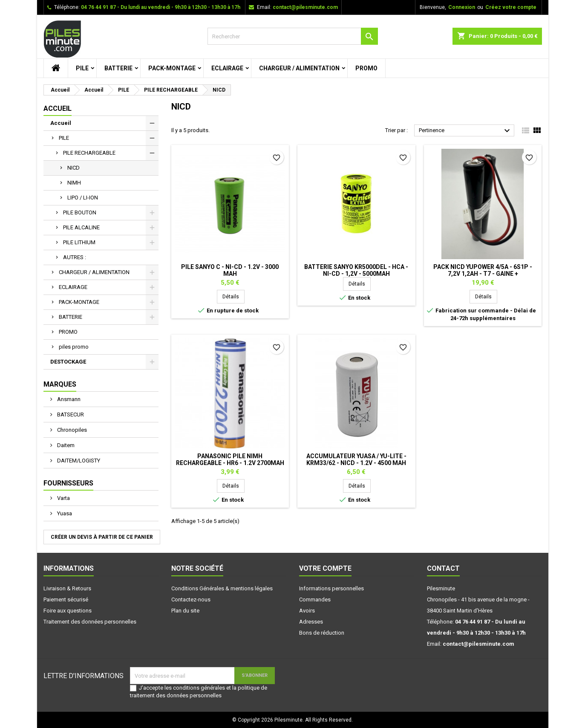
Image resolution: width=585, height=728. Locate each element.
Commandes (315, 599)
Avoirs (307, 611)
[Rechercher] (293, 36)
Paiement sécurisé (66, 599)
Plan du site (185, 611)
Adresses (311, 622)
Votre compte (325, 568)
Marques (60, 384)
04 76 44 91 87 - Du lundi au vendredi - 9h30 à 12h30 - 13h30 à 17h (161, 7)
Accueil (58, 108)
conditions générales (199, 688)
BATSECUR (70, 415)
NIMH (74, 183)
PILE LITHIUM (79, 242)
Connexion (462, 7)
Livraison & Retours (67, 588)
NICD (73, 168)
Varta (63, 498)
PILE (82, 68)
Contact (443, 568)
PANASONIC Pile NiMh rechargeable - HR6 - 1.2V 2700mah (230, 459)
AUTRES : (75, 257)
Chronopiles (71, 430)
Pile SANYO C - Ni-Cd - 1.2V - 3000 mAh (230, 270)
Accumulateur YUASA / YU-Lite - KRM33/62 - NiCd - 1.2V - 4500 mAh (356, 459)
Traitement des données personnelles (90, 622)
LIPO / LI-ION (83, 198)
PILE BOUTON (80, 212)
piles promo (74, 347)
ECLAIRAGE (227, 68)
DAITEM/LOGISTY (78, 461)
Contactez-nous (191, 599)
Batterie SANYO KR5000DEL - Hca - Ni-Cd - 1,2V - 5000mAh (356, 270)
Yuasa (64, 513)
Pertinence (465, 131)
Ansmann (68, 399)
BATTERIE (118, 68)
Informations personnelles (331, 588)
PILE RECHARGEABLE (89, 153)
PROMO (366, 68)
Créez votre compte (511, 7)
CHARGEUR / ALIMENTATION (299, 68)
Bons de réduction (322, 633)
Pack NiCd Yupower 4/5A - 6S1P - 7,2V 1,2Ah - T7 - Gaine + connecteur (483, 274)
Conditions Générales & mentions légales (222, 588)
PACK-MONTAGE (172, 68)
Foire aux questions (68, 611)
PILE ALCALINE (81, 227)
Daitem (65, 445)
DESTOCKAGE (68, 362)
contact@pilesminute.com (305, 7)
